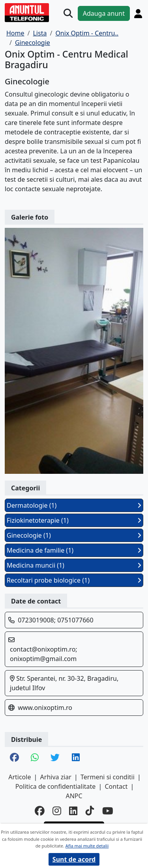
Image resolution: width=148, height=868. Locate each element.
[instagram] (57, 811)
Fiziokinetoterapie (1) (74, 520)
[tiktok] (90, 811)
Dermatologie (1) (74, 505)
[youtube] (108, 811)
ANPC (74, 796)
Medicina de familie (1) (74, 550)
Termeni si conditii (108, 777)
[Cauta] (68, 13)
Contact (116, 786)
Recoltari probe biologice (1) (74, 580)
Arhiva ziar (56, 777)
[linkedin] (73, 811)
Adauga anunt (104, 13)
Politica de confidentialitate (56, 786)
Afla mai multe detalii (87, 846)
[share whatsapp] (35, 758)
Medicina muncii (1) (74, 565)
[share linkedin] (76, 758)
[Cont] (138, 13)
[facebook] (40, 811)
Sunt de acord (74, 859)
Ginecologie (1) (74, 535)
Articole (20, 777)
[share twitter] (55, 758)
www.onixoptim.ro (45, 708)
